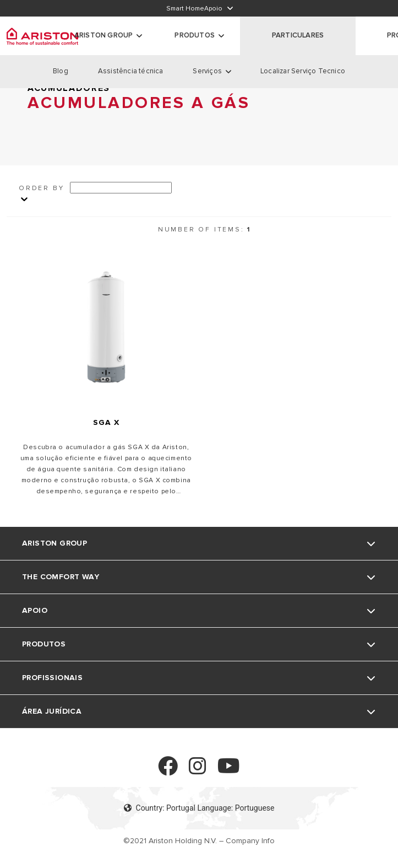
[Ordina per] (121, 188)
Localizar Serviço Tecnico (303, 71)
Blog (61, 71)
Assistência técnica (131, 71)
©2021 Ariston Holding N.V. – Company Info (199, 841)
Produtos (195, 35)
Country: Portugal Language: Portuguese (199, 808)
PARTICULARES (298, 35)
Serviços (207, 71)
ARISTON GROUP (104, 35)
